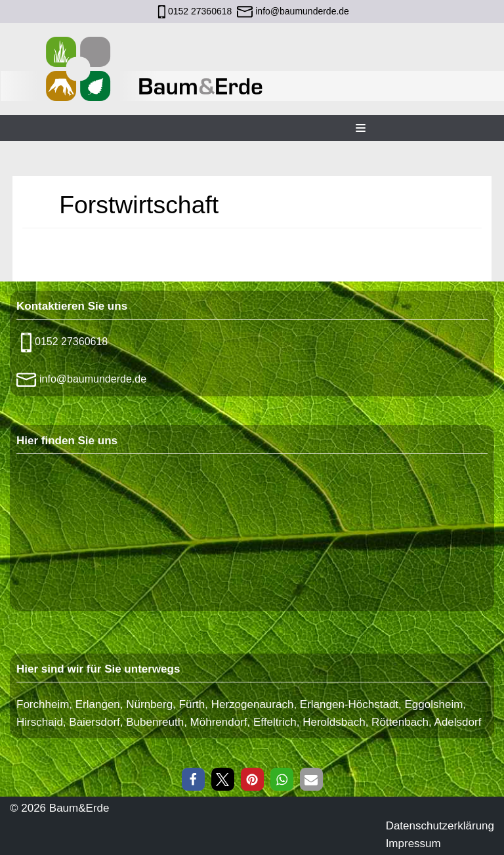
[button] (193, 779)
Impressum (413, 844)
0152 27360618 (200, 11)
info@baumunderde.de (301, 11)
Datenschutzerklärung (440, 826)
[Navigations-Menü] (361, 128)
